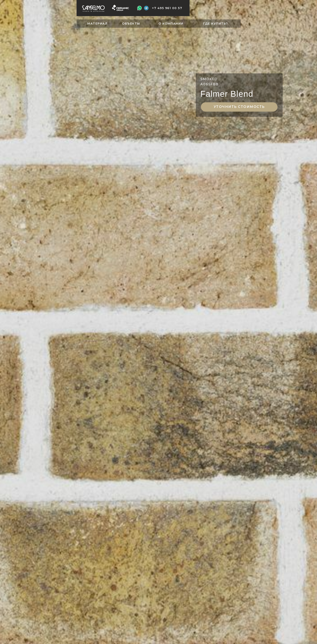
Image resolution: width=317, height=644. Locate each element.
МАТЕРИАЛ (97, 24)
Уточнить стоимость (239, 107)
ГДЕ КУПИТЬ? (216, 24)
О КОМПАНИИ (171, 24)
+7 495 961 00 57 (167, 8)
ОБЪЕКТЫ (131, 24)
